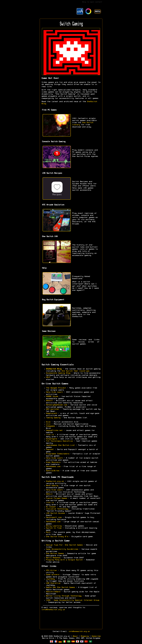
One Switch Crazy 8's (57, 537)
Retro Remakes (53, 558)
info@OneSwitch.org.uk (53, 610)
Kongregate (51, 439)
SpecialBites (53, 471)
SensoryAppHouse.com (56, 405)
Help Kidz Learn (54, 392)
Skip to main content (92, 2)
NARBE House (52, 396)
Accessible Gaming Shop (58, 373)
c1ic (48, 424)
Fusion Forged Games (56, 498)
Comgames (50, 426)
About (75, 636)
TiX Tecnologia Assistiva (59, 441)
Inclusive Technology (57, 509)
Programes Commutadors (58, 454)
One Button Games (55, 554)
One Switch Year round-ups (75, 371)
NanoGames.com (53, 467)
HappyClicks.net (54, 430)
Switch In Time (54, 528)
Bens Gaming (52, 486)
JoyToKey (50, 579)
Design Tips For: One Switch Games (64, 545)
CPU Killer (51, 571)
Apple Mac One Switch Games (60, 587)
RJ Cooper (51, 507)
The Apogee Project (56, 388)
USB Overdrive (53, 583)
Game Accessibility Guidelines (62, 549)
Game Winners (53, 575)
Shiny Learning (54, 526)
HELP (48, 377)
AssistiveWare (53, 592)
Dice (48, 422)
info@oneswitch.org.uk (79, 631)
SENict (49, 494)
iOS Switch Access (55, 513)
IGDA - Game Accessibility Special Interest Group (73, 600)
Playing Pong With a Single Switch (64, 560)
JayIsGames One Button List (60, 445)
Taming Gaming (53, 418)
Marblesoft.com (54, 517)
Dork (48, 532)
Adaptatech (51, 413)
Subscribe (96, 636)
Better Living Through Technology (64, 596)
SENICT (49, 401)
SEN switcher (53, 409)
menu (98, 11)
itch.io (50, 435)
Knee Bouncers (53, 462)
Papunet (50, 450)
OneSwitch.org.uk (55, 481)
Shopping (85, 636)
